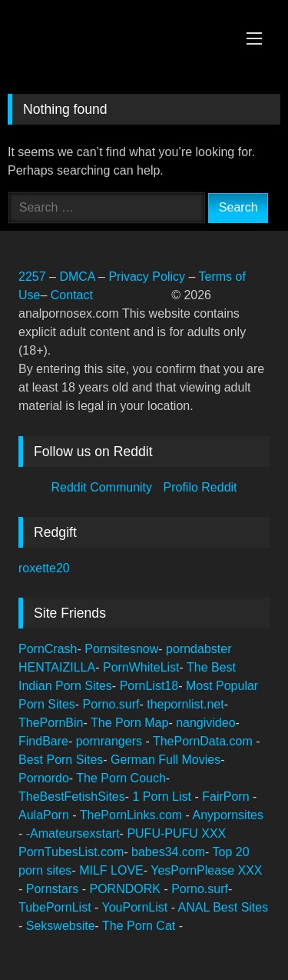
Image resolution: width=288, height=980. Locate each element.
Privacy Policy (147, 277)
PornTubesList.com (71, 852)
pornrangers (111, 741)
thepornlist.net (185, 704)
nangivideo (205, 723)
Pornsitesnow (121, 649)
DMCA (79, 277)
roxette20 (44, 568)
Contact (74, 295)
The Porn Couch (121, 778)
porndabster (199, 649)
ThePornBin (51, 723)
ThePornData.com (204, 741)
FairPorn (227, 797)
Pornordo (44, 778)
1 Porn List (164, 797)
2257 (32, 277)
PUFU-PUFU (164, 833)
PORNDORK (126, 889)
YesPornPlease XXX (206, 870)
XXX (214, 833)
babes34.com (168, 852)
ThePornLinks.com (133, 815)
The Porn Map (129, 723)
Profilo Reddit (200, 487)
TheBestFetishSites (72, 797)
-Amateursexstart (73, 833)
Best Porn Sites (61, 760)
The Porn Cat (141, 926)
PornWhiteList (141, 667)
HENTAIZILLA (57, 667)
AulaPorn (45, 815)
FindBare (43, 741)
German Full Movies (166, 760)
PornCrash (48, 649)
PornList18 (149, 686)
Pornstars (54, 889)
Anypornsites (228, 815)
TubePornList (56, 907)
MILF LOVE (111, 870)
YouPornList (137, 907)
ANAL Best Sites (223, 907)
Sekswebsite (61, 926)
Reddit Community (103, 487)
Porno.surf (111, 704)
